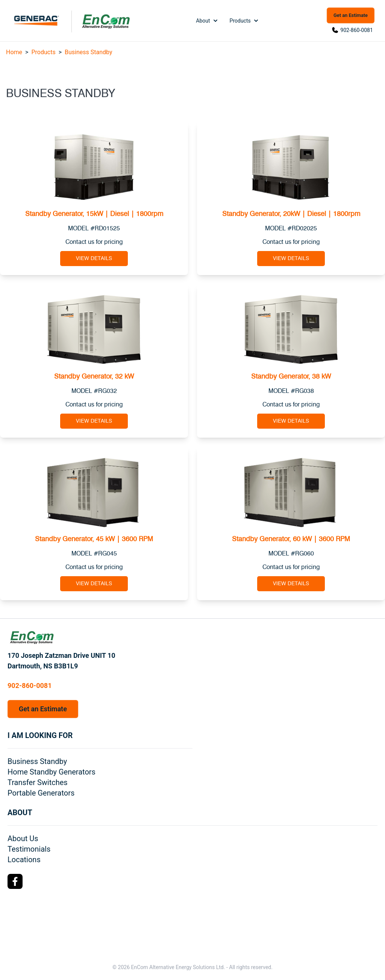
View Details (94, 259)
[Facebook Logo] (15, 881)
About (207, 21)
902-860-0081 (356, 30)
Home (14, 52)
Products (245, 21)
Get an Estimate (351, 15)
